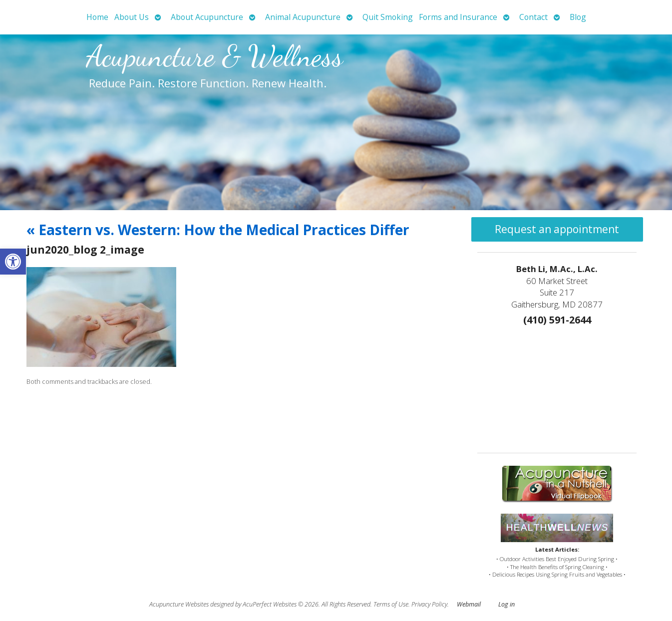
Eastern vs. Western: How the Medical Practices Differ (218, 230)
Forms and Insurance (458, 17)
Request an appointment (557, 229)
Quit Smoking (388, 17)
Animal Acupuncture (303, 17)
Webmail (469, 604)
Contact (533, 17)
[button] (13, 262)
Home (97, 17)
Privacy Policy (429, 604)
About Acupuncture (207, 17)
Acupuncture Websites (179, 604)
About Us (132, 17)
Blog (578, 17)
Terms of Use (391, 604)
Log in (506, 604)
